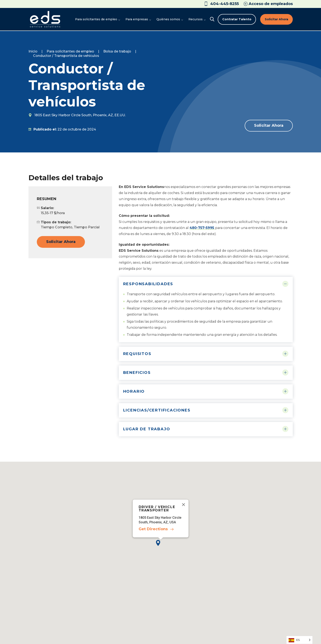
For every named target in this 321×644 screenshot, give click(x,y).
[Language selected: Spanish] (299, 640)
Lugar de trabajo (147, 429)
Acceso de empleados (268, 4)
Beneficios (137, 373)
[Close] (183, 505)
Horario (134, 391)
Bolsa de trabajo (117, 51)
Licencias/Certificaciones (157, 410)
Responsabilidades (148, 284)
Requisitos (137, 354)
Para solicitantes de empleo (70, 51)
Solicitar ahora (276, 19)
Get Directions (153, 529)
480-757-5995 (202, 228)
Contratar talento (237, 19)
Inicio (33, 51)
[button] (160, 546)
